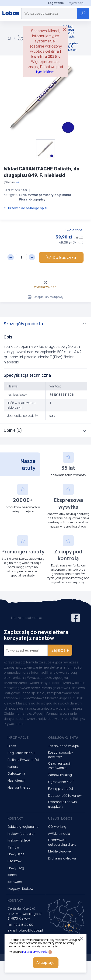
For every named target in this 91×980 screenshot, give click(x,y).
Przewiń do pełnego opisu (26, 208)
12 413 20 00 (24, 925)
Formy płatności (60, 788)
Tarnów (13, 847)
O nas (12, 746)
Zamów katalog (60, 775)
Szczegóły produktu (23, 324)
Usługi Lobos (60, 818)
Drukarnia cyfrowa (62, 858)
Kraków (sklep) (19, 840)
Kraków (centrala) (21, 833)
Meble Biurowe (59, 851)
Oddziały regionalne (23, 826)
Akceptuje (45, 963)
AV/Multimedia (59, 833)
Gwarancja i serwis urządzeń (62, 804)
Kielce (12, 875)
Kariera (13, 767)
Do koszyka (61, 257)
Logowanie (56, 3)
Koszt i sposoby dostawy (60, 755)
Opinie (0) (13, 430)
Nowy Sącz (16, 854)
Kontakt (15, 818)
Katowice (15, 882)
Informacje (18, 737)
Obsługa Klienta (63, 737)
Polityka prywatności (35, 952)
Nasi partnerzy (19, 787)
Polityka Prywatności (23, 760)
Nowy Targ (16, 868)
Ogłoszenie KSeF (61, 782)
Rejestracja (76, 3)
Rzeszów (14, 861)
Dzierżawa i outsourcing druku (62, 842)
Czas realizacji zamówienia (59, 766)
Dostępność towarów (65, 795)
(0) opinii (12, 182)
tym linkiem (45, 72)
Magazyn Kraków (20, 889)
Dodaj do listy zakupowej (45, 297)
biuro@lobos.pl (31, 930)
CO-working (57, 826)
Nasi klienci (16, 780)
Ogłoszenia (16, 773)
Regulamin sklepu (21, 753)
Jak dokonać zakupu (64, 746)
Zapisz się (60, 650)
